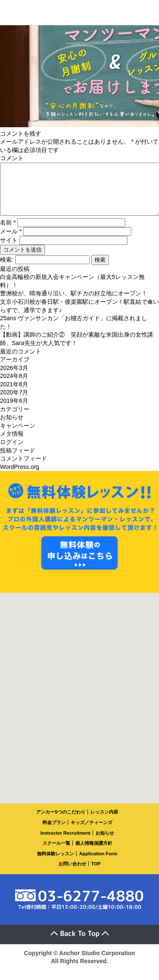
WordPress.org (20, 477)
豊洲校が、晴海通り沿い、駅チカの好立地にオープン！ (74, 303)
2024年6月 (14, 386)
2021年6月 (14, 394)
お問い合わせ (72, 874)
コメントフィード (24, 469)
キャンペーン (18, 436)
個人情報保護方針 (94, 853)
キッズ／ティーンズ (91, 833)
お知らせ (12, 427)
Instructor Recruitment (65, 843)
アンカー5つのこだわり (61, 822)
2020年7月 (14, 402)
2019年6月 (14, 411)
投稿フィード (18, 461)
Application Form (98, 864)
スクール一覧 (56, 853)
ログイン (12, 452)
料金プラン (54, 833)
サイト (9, 250)
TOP (96, 874)
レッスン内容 (104, 822)
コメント (12, 158)
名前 (8, 233)
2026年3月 (14, 378)
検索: (7, 270)
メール (11, 241)
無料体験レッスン (56, 864)
